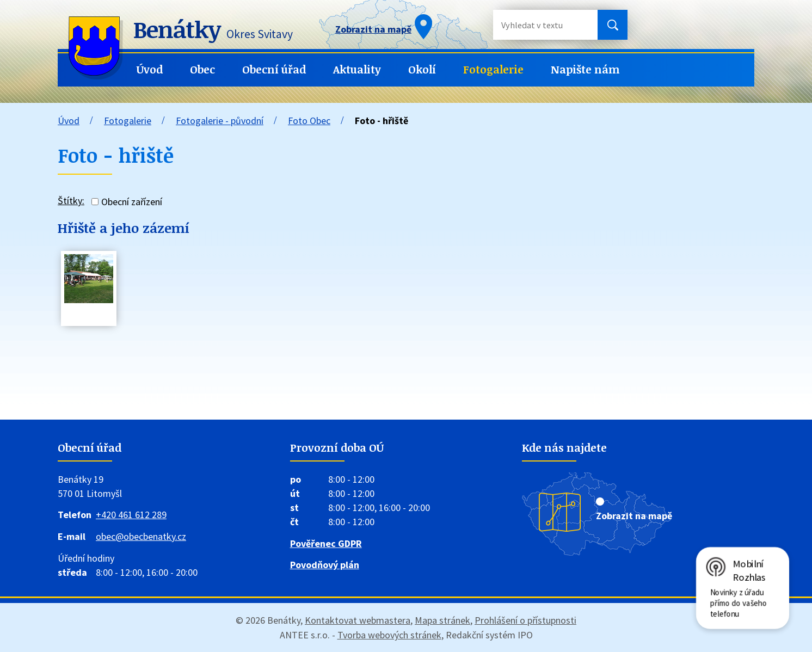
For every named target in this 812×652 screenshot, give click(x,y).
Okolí (422, 69)
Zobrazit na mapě (634, 516)
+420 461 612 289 (131, 515)
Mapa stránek (442, 620)
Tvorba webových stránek (389, 635)
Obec (202, 69)
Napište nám (585, 69)
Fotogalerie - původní (220, 121)
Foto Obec (309, 121)
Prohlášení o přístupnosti (525, 620)
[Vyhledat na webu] (537, 25)
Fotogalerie (493, 69)
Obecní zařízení (132, 202)
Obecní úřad (274, 69)
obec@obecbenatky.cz (141, 536)
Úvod (150, 69)
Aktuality (357, 69)
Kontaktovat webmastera (358, 620)
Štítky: (71, 201)
